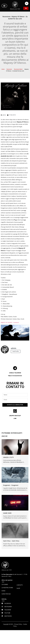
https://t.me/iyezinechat (15, 376)
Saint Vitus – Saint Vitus (11, 541)
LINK (15, 418)
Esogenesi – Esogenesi (11, 485)
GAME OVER (7, 513)
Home (3, 69)
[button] (4, 6)
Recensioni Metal (18, 69)
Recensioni (9, 69)
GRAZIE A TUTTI (8, 457)
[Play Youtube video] (15, 333)
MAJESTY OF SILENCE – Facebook (10, 322)
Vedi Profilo (16, 351)
